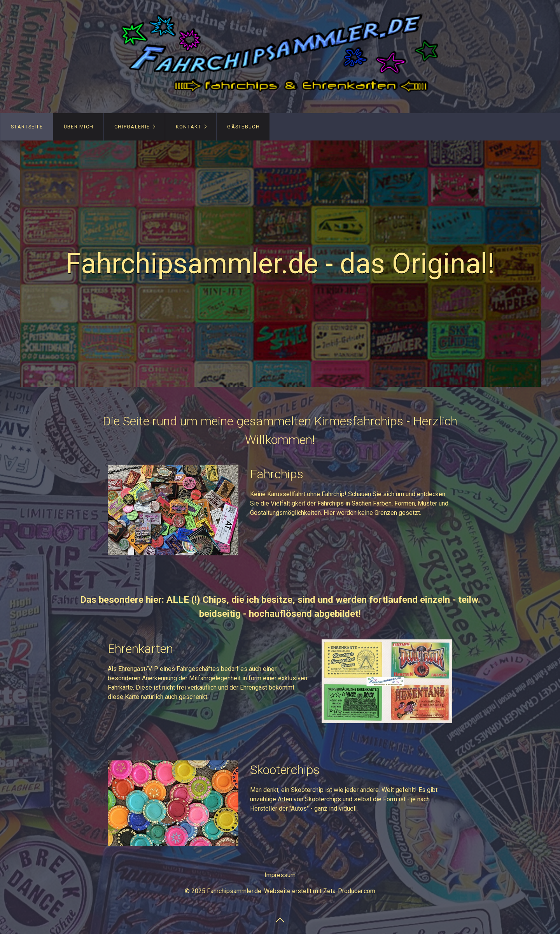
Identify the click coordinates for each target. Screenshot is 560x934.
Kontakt (189, 127)
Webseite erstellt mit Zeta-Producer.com (320, 891)
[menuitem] (27, 127)
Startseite (27, 127)
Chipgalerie (132, 127)
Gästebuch (243, 127)
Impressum (280, 875)
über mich (79, 127)
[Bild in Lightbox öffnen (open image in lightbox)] (173, 510)
